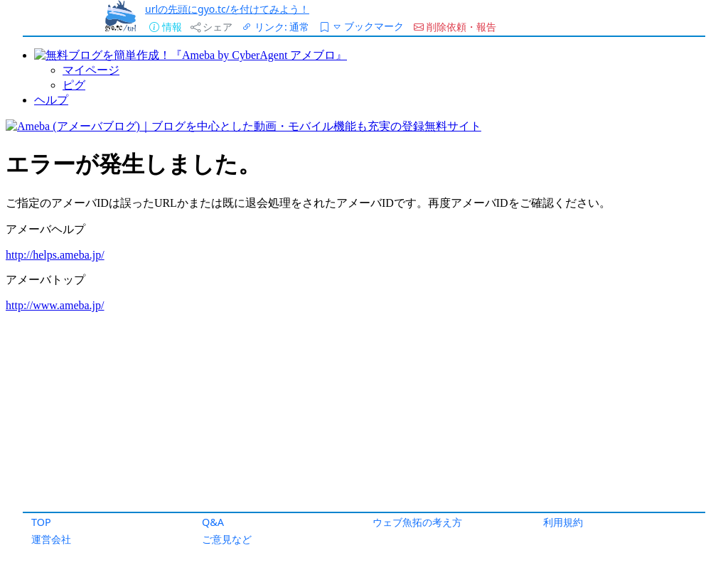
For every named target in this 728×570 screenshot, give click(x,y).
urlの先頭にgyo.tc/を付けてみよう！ (227, 9)
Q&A (213, 522)
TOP (41, 522)
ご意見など (227, 539)
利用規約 (563, 522)
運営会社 (51, 539)
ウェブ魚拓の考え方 (417, 522)
